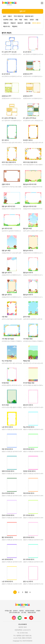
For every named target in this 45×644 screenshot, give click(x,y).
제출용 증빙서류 (32, 613)
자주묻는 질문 (8, 611)
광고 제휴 (24, 613)
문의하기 (15, 611)
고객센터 (38, 611)
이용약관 (21, 611)
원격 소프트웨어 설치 (15, 613)
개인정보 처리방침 (30, 611)
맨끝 (26, 592)
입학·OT (22, 11)
